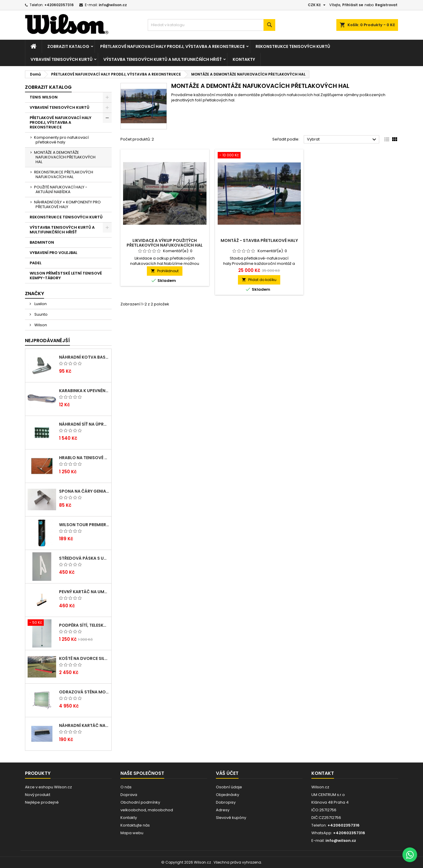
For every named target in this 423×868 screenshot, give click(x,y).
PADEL (36, 263)
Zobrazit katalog (68, 46)
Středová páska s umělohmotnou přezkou (84, 558)
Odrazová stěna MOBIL (84, 692)
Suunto (41, 314)
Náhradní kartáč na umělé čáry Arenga (84, 725)
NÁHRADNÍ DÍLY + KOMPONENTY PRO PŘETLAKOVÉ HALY (67, 204)
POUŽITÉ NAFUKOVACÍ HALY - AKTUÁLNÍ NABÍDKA (61, 189)
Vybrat (342, 140)
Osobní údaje (229, 787)
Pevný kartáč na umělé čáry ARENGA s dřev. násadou (84, 592)
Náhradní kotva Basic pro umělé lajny (84, 357)
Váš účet (227, 773)
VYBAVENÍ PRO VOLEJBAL (53, 253)
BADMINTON (42, 242)
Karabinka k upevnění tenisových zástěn (84, 391)
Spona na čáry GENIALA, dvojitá (84, 491)
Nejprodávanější (47, 341)
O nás (126, 787)
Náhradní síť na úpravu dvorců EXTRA (84, 424)
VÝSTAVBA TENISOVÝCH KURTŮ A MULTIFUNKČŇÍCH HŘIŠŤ (163, 59)
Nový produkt (38, 795)
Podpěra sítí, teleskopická (84, 625)
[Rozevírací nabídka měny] (317, 5)
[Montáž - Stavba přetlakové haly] (259, 156)
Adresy (223, 810)
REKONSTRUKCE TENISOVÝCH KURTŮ (293, 46)
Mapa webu (132, 833)
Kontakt (323, 773)
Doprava (129, 795)
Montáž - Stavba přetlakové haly (259, 240)
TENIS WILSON (44, 97)
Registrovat (386, 5)
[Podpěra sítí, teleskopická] (42, 623)
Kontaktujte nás (135, 825)
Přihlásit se (353, 5)
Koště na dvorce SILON (84, 658)
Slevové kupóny (231, 818)
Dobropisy (226, 802)
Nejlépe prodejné (42, 802)
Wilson (40, 325)
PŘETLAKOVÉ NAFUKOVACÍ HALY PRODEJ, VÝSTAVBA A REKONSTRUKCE (172, 46)
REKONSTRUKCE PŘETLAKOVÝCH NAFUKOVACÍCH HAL (64, 174)
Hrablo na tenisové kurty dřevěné (84, 458)
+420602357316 (59, 5)
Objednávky (228, 795)
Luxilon (40, 304)
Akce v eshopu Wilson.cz (48, 787)
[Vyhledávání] (211, 25)
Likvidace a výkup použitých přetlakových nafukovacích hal (165, 243)
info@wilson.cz (113, 5)
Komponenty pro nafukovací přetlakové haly (61, 140)
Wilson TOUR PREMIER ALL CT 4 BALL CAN (84, 525)
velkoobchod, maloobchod (147, 810)
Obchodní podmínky (140, 802)
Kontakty (244, 59)
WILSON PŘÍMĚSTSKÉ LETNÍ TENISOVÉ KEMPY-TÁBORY (66, 276)
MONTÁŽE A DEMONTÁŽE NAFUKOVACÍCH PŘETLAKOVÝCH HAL (65, 157)
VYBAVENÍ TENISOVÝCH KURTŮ (62, 59)
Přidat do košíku (259, 280)
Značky (35, 293)
